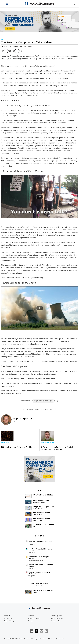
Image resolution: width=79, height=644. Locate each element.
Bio (14, 421)
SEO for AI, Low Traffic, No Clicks (39, 592)
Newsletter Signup (34, 618)
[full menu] (7, 4)
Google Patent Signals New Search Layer (40, 508)
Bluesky (43, 631)
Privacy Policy (56, 621)
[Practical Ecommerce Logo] (39, 4)
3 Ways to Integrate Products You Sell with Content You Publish (57, 448)
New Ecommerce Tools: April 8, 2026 (38, 514)
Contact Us (8, 618)
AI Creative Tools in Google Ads (40, 526)
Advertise (31, 616)
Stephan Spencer (25, 47)
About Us (7, 616)
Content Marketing (48, 442)
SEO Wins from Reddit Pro (39, 496)
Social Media (5, 442)
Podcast (30, 621)
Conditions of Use (57, 618)
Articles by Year (56, 616)
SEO (2, 39)
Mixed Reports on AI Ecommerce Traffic (37, 502)
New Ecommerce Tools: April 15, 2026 (38, 520)
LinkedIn (33, 631)
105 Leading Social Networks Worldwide (18, 447)
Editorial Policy (9, 621)
